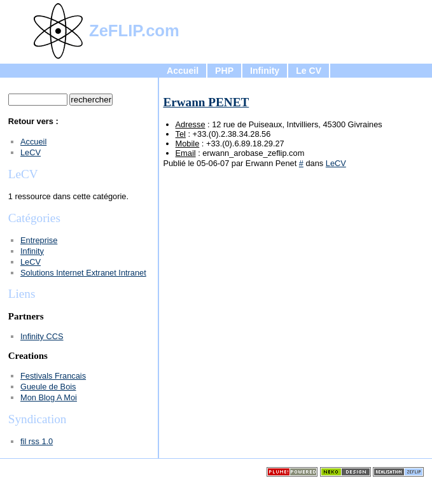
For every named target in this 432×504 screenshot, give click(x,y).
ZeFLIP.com (134, 31)
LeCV (336, 163)
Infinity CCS (42, 336)
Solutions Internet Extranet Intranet (83, 273)
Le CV (309, 71)
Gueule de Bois (48, 387)
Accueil (183, 71)
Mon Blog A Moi (49, 397)
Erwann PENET (206, 102)
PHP (224, 71)
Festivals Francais (53, 376)
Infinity (265, 71)
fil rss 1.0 (37, 441)
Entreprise (39, 240)
